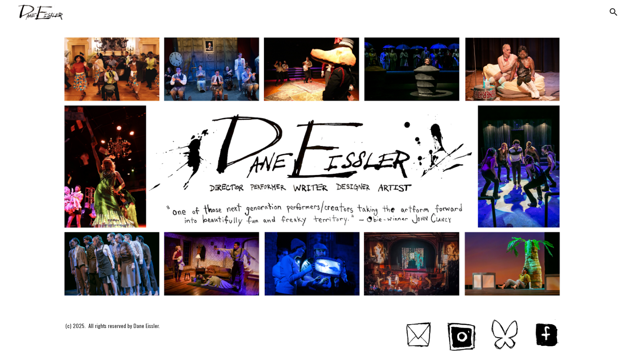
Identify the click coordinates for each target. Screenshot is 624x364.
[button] (614, 12)
